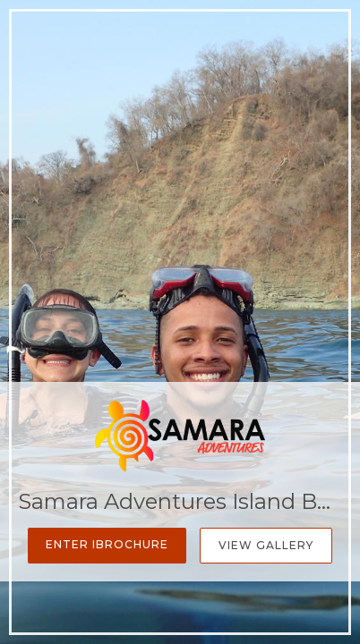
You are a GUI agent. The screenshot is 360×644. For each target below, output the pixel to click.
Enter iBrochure (107, 544)
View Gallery (266, 545)
